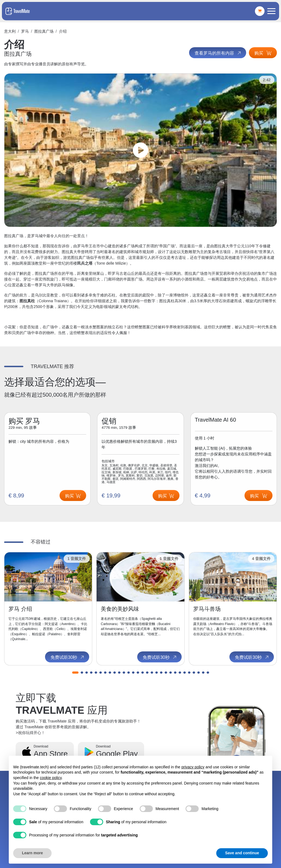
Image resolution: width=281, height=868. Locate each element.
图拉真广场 (44, 31)
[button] (75, 673)
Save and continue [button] (242, 853)
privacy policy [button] (193, 767)
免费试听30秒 (68, 657)
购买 (263, 53)
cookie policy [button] (51, 778)
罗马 (25, 31)
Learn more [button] (32, 853)
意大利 (10, 31)
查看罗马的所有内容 (218, 53)
